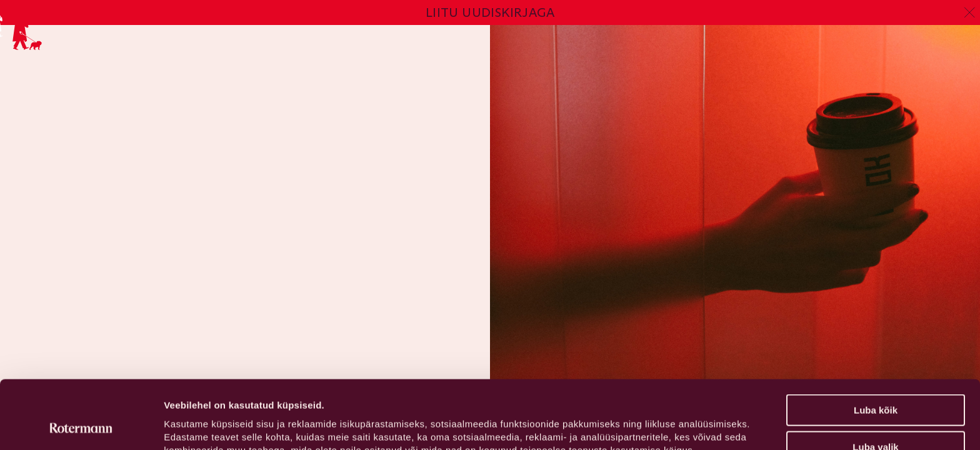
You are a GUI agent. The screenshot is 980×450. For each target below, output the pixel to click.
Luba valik (875, 383)
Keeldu (876, 419)
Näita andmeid (646, 425)
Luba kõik (876, 346)
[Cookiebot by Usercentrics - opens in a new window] (81, 426)
